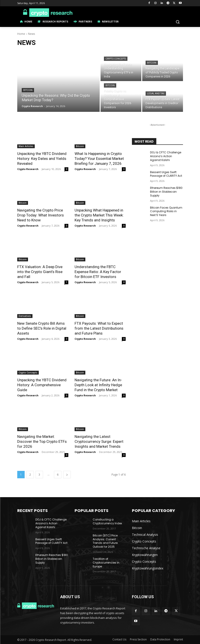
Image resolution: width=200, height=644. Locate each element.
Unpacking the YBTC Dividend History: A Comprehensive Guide (42, 385)
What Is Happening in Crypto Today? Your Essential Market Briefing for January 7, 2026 (99, 159)
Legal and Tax (156, 94)
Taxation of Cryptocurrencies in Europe (106, 563)
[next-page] (67, 475)
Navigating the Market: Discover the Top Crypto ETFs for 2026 (42, 441)
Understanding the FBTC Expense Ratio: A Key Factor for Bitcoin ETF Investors (98, 272)
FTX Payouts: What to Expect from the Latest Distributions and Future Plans (99, 328)
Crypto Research (28, 169)
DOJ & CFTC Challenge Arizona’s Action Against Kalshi (166, 156)
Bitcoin (28, 90)
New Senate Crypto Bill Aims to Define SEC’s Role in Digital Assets (42, 328)
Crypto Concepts (116, 59)
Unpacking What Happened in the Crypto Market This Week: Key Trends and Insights (99, 215)
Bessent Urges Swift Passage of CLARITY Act (166, 174)
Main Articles (26, 146)
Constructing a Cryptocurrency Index (107, 521)
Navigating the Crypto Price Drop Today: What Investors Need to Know (41, 215)
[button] (178, 22)
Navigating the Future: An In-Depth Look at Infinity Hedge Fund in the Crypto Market (98, 385)
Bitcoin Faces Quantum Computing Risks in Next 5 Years (166, 211)
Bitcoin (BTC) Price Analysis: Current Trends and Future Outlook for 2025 (105, 541)
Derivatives (25, 316)
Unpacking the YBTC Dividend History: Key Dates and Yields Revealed (42, 159)
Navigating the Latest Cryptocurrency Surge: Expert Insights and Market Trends (99, 441)
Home (21, 34)
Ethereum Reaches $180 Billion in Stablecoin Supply (166, 192)
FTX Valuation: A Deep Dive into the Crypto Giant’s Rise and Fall (40, 272)
